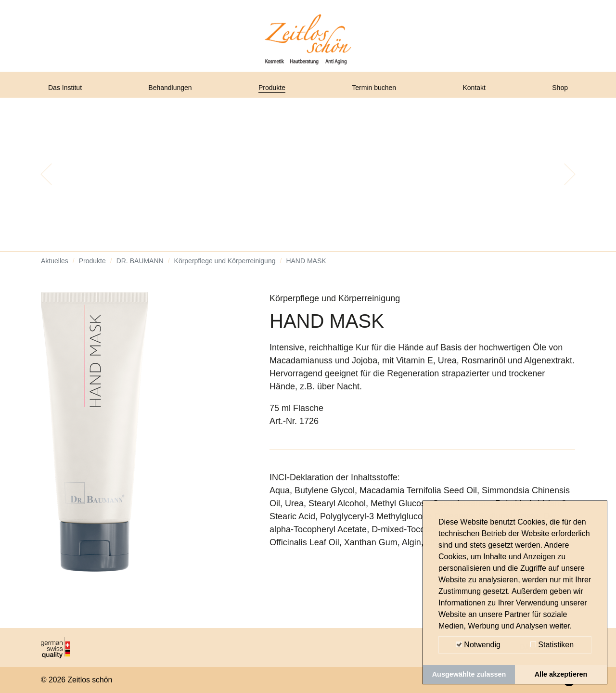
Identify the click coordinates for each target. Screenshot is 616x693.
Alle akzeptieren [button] (561, 674)
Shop (558, 93)
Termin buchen (378, 93)
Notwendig (478, 645)
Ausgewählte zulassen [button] (469, 674)
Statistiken (552, 645)
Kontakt (477, 93)
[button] (46, 183)
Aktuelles (55, 269)
